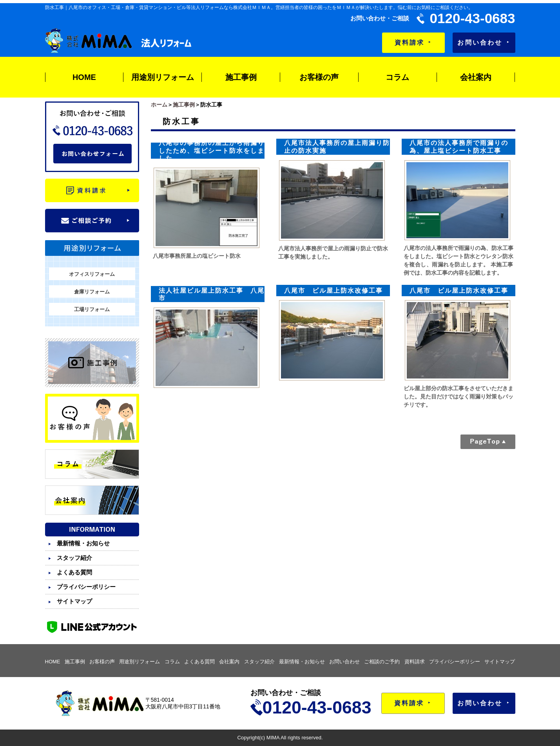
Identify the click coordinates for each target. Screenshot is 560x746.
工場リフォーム (92, 309)
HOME (84, 77)
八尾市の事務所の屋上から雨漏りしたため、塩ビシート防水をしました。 (212, 150)
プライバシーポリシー (86, 587)
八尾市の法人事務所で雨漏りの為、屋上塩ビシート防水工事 (459, 147)
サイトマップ (74, 601)
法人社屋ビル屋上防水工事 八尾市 (212, 294)
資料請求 (413, 43)
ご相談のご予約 (382, 662)
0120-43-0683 (473, 18)
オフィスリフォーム (92, 274)
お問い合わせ (484, 43)
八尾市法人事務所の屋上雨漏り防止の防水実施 (337, 147)
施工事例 (241, 77)
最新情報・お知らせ (83, 543)
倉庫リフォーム (92, 292)
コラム (397, 77)
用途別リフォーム (163, 77)
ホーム (159, 105)
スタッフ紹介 (74, 558)
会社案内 (476, 77)
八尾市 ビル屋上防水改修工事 (333, 291)
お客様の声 (319, 77)
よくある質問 (74, 572)
